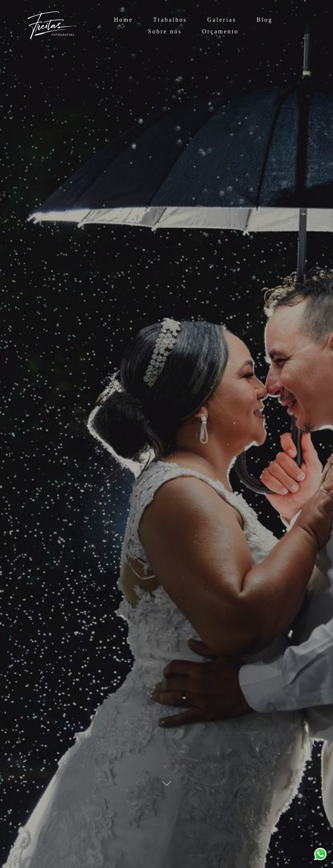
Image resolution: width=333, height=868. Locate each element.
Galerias (222, 20)
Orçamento (220, 31)
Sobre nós (165, 31)
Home (123, 20)
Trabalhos (170, 20)
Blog (264, 20)
